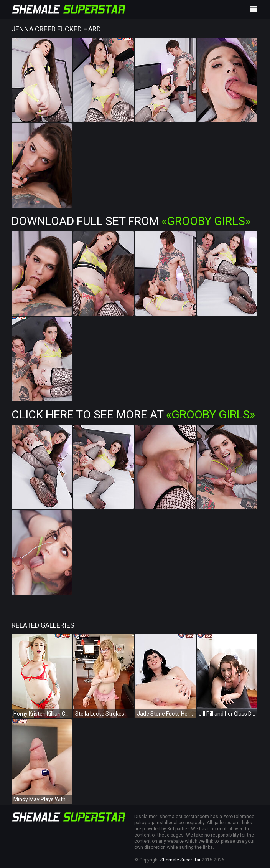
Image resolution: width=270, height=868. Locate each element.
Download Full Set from (131, 221)
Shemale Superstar (180, 860)
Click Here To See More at (133, 414)
